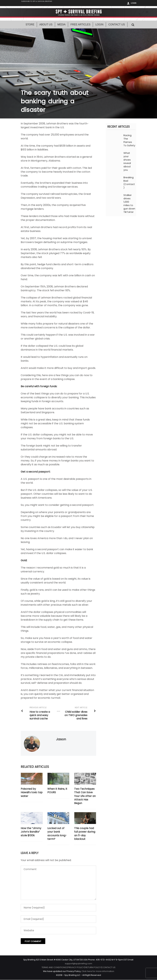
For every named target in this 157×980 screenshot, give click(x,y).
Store (30, 25)
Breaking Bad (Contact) (129, 183)
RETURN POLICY (93, 968)
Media (62, 25)
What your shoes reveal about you (127, 162)
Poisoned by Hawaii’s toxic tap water (32, 793)
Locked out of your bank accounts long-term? (57, 834)
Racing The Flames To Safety (129, 141)
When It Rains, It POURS (57, 791)
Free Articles (80, 25)
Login (134, 3)
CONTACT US (109, 968)
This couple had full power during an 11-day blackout (85, 834)
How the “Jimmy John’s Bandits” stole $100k (31, 832)
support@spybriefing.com (78, 964)
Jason (61, 740)
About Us (46, 25)
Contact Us (117, 25)
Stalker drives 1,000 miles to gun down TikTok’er (129, 204)
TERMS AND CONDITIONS (54, 968)
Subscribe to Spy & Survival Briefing (41, 3)
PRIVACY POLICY (76, 968)
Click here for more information (98, 972)
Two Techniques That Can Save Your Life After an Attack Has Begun (85, 796)
